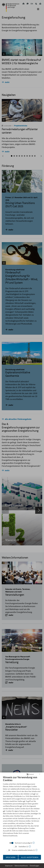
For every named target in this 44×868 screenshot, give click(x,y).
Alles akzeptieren (30, 857)
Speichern (11, 857)
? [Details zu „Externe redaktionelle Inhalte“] (36, 850)
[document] (22, 808)
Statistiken (22, 846)
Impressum (9, 866)
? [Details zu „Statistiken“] (30, 846)
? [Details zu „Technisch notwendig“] (34, 843)
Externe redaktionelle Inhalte (22, 850)
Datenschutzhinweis (21, 866)
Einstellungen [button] (34, 866)
